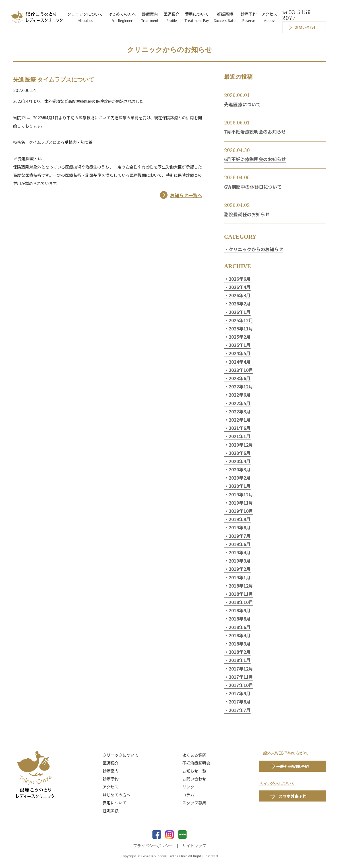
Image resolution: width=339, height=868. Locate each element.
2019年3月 (240, 561)
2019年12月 (241, 494)
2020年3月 (240, 469)
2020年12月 (241, 445)
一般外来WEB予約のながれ (283, 753)
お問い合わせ (194, 779)
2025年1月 (240, 345)
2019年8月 (240, 527)
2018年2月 (240, 652)
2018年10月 (241, 602)
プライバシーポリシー (153, 846)
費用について (115, 803)
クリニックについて (121, 755)
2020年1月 (240, 486)
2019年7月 (240, 536)
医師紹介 (111, 763)
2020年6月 (240, 453)
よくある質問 (194, 755)
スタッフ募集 (194, 803)
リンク (188, 787)
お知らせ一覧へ (186, 195)
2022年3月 (240, 411)
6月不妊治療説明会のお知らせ (255, 159)
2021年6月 (240, 428)
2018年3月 (240, 644)
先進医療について (242, 104)
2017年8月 (240, 702)
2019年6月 (240, 544)
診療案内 (111, 771)
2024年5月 (240, 353)
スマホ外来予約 (293, 796)
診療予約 (111, 779)
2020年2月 (240, 478)
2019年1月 (240, 577)
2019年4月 (240, 552)
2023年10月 (241, 370)
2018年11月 (241, 594)
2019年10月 (241, 511)
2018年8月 (240, 619)
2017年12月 (241, 669)
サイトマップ (194, 846)
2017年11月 (241, 677)
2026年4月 (240, 287)
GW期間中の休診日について (253, 187)
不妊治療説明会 (196, 763)
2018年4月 (240, 635)
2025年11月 (241, 328)
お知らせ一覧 (194, 771)
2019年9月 (240, 519)
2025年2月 (240, 337)
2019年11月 (241, 503)
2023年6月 (240, 378)
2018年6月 (240, 627)
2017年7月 (240, 710)
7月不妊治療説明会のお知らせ (255, 132)
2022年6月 (240, 395)
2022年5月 (240, 403)
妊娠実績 (111, 811)
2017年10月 (241, 685)
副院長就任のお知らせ (247, 214)
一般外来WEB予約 (293, 766)
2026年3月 (240, 295)
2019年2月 (240, 569)
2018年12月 (241, 586)
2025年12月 (241, 320)
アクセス (110, 787)
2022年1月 (240, 420)
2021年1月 (240, 436)
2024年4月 (240, 362)
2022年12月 (241, 386)
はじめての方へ (117, 795)
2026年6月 (240, 279)
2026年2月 (240, 303)
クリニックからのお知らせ (256, 249)
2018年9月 (240, 610)
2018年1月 (240, 660)
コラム (188, 795)
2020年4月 (240, 461)
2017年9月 (240, 693)
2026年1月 (240, 312)
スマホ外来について (277, 783)
